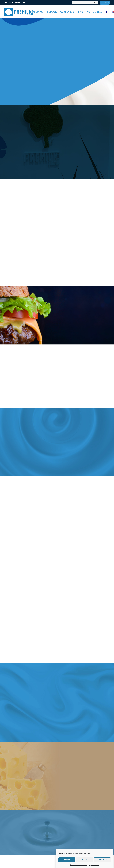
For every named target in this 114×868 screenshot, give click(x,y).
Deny (84, 860)
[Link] (19, 12)
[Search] (95, 3)
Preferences (102, 860)
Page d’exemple (94, 865)
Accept (67, 860)
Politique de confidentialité (79, 865)
